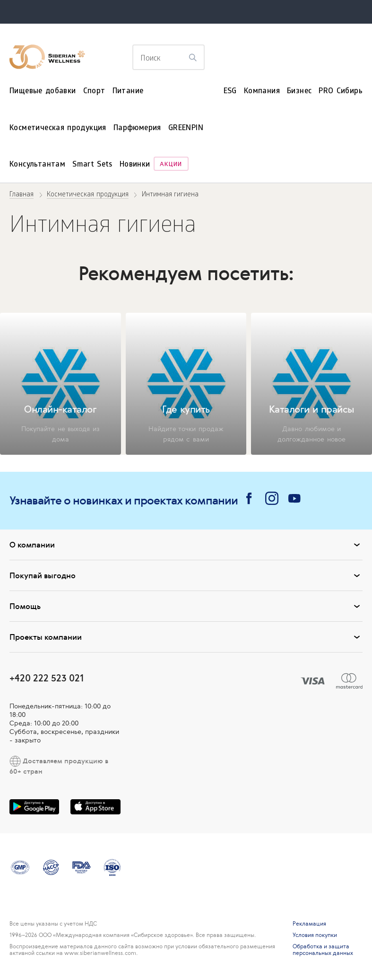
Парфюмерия (137, 128)
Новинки (135, 165)
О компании (186, 545)
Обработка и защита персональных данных (323, 950)
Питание (128, 92)
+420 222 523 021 (47, 678)
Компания (262, 92)
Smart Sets (92, 165)
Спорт (94, 92)
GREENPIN (186, 128)
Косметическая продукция (58, 128)
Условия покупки (315, 935)
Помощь (186, 606)
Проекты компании (186, 637)
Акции (171, 165)
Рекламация (309, 924)
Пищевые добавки (43, 92)
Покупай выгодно (186, 575)
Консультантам (37, 165)
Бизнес (299, 92)
